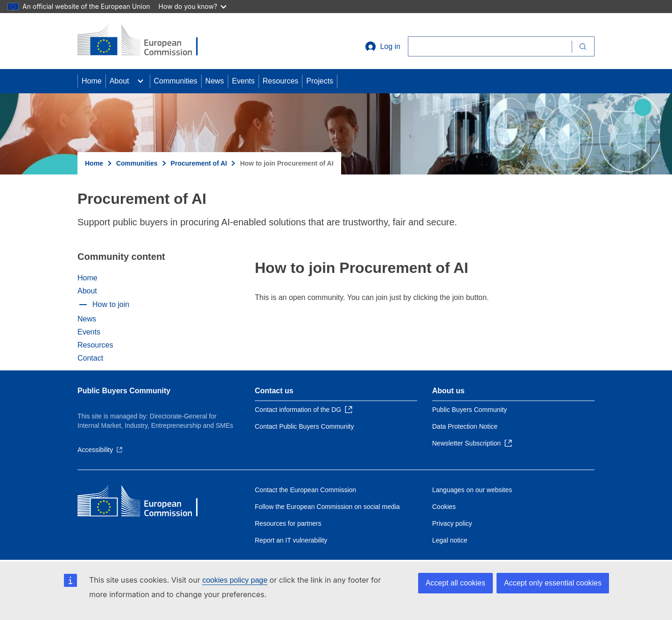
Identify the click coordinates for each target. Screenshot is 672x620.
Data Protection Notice (465, 426)
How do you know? (193, 6)
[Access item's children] (140, 81)
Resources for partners (288, 523)
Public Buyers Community (124, 391)
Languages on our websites (472, 490)
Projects (320, 81)
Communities (176, 81)
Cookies (444, 507)
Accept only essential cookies (553, 583)
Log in (383, 47)
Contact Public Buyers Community (304, 426)
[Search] (490, 46)
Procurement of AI (199, 163)
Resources (280, 81)
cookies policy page (235, 580)
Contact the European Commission (305, 490)
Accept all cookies (455, 583)
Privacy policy (452, 523)
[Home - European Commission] (145, 41)
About (119, 81)
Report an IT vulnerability (291, 540)
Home (92, 81)
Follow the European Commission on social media (327, 507)
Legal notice (450, 540)
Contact (90, 358)
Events (243, 81)
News (215, 81)
